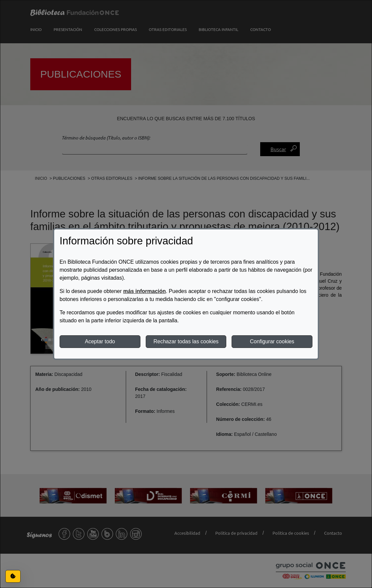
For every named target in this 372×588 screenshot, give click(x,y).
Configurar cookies (272, 341)
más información (144, 291)
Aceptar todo (100, 341)
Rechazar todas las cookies (186, 341)
